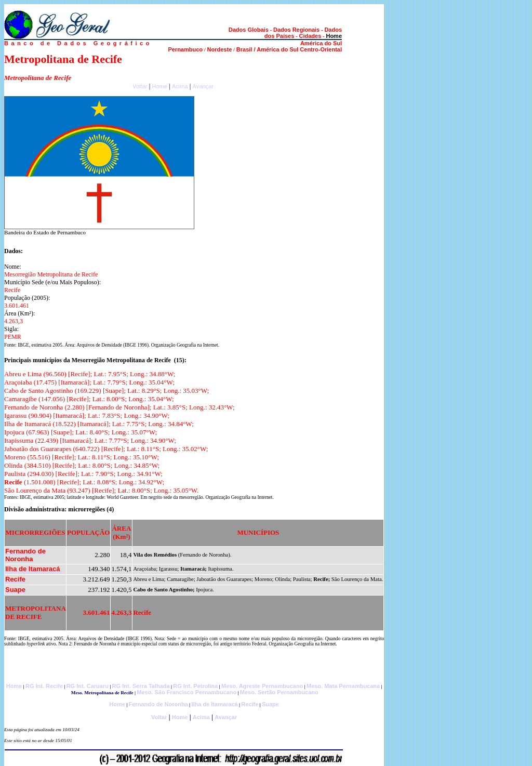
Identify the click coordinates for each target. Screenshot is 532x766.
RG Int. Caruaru (88, 686)
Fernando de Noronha (158, 704)
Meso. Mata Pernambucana (343, 686)
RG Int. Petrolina (195, 686)
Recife (250, 704)
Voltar (140, 86)
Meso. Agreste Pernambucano (262, 686)
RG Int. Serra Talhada (141, 686)
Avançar (203, 86)
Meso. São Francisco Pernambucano (187, 692)
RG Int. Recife (44, 686)
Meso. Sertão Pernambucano (279, 692)
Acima (180, 86)
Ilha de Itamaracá (214, 704)
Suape (270, 704)
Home (159, 86)
